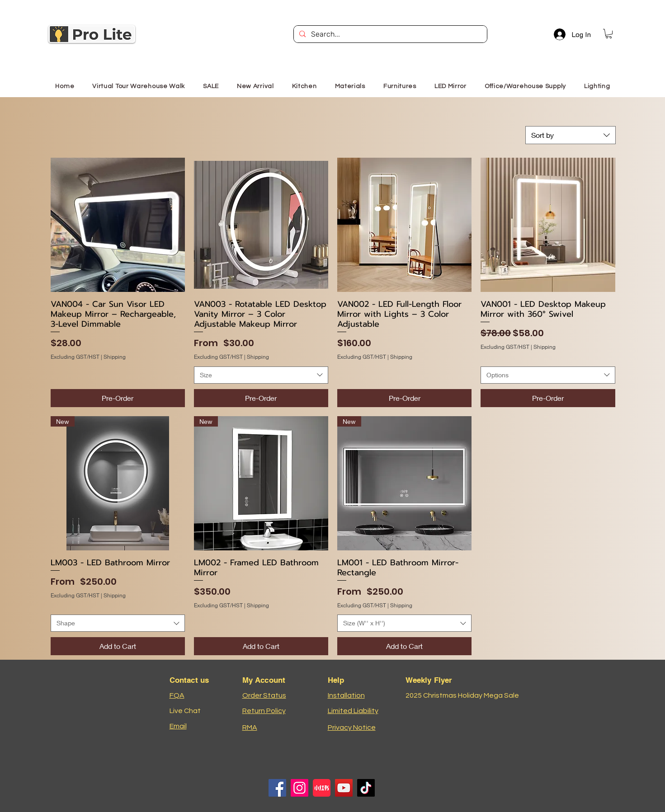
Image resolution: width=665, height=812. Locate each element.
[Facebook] (277, 788)
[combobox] (571, 135)
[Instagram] (299, 788)
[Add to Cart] (118, 646)
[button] (609, 34)
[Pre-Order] (118, 398)
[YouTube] (344, 788)
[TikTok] (366, 788)
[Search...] (389, 34)
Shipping (115, 357)
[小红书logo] (322, 788)
